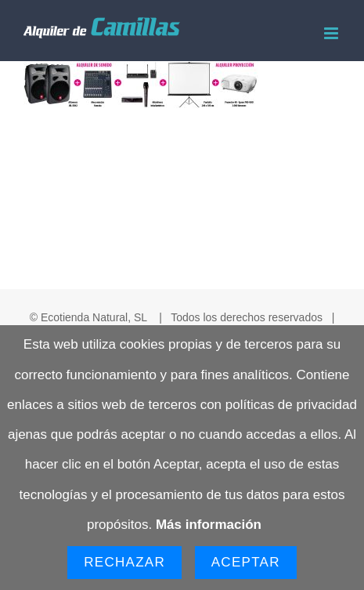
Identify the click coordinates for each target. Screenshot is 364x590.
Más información (209, 525)
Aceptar (246, 562)
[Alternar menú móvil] (332, 33)
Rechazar (124, 562)
